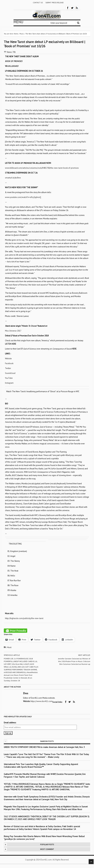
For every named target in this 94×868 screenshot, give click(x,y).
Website (8, 359)
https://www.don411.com (41, 701)
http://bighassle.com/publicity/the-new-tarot (24, 618)
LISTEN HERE (11, 344)
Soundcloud (10, 373)
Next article (84, 655)
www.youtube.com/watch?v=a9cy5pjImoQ (23, 197)
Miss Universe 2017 (13, 331)
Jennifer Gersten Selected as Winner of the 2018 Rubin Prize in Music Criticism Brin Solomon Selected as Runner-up (74, 661)
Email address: (10, 723)
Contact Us (38, 3)
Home (16, 34)
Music (9, 647)
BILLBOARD (13, 66)
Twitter (8, 368)
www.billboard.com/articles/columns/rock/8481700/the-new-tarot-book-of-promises (42, 168)
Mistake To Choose (29, 326)
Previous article (12, 655)
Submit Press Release (55, 3)
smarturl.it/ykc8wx (13, 178)
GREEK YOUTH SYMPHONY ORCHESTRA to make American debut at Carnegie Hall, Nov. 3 (44, 747)
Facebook (9, 363)
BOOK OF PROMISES (14, 61)
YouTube (9, 378)
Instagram (9, 383)
